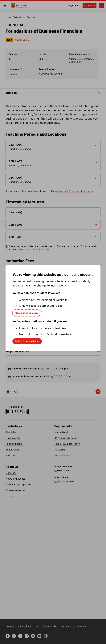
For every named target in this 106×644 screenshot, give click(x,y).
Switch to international (27, 341)
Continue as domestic (27, 313)
